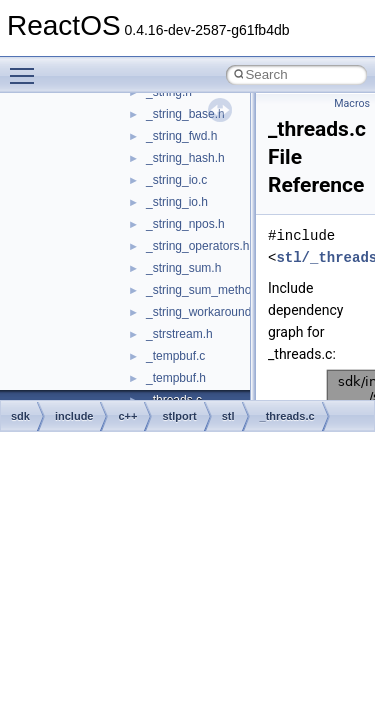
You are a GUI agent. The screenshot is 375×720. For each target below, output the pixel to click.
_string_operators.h (197, 246)
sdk (20, 416)
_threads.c (287, 416)
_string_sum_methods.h (210, 290)
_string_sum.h (183, 268)
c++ (127, 416)
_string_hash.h (185, 158)
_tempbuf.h (176, 378)
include (74, 416)
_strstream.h (179, 334)
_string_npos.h (185, 224)
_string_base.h (185, 114)
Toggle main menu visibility (27, 67)
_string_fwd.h (181, 136)
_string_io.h (177, 202)
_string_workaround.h (203, 312)
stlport (179, 416)
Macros (352, 103)
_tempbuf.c (175, 356)
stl (228, 416)
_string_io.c (176, 180)
